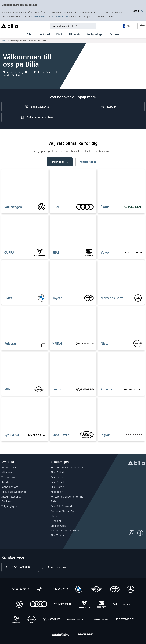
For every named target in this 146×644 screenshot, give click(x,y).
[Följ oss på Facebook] (140, 533)
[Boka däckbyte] (37, 107)
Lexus (57, 389)
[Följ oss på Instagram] (132, 533)
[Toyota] (115, 589)
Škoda (105, 207)
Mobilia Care (58, 526)
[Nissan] (32, 620)
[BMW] (79, 589)
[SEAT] (102, 604)
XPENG (57, 344)
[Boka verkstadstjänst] (37, 117)
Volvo (105, 252)
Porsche (106, 389)
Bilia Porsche (58, 482)
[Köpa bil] (109, 107)
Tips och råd (9, 477)
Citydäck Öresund (61, 506)
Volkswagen (13, 207)
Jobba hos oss (10, 487)
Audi (56, 207)
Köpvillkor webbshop (14, 492)
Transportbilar (87, 162)
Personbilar (60, 162)
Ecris (53, 501)
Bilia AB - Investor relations (67, 467)
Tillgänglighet (10, 506)
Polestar (10, 344)
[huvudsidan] (136, 463)
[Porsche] (76, 620)
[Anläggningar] (95, 34)
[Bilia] (10, 26)
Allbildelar (57, 492)
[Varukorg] (143, 26)
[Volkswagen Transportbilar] (16, 620)
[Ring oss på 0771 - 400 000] (18, 567)
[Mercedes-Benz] (130, 589)
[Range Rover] (101, 620)
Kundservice (9, 482)
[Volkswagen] (19, 604)
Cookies (6, 501)
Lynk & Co (12, 435)
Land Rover (61, 435)
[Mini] (96, 589)
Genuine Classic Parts (64, 511)
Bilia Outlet (57, 472)
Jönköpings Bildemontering (67, 497)
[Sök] (73, 26)
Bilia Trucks (57, 535)
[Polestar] (40, 589)
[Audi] (39, 604)
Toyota (57, 298)
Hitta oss (7, 472)
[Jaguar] (85, 635)
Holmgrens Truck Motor (65, 531)
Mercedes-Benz (112, 298)
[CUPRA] (84, 604)
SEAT (56, 252)
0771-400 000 (38, 16)
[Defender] (125, 620)
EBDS (54, 516)
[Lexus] (52, 620)
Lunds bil (56, 521)
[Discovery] (61, 635)
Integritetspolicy (11, 497)
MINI (8, 389)
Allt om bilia (9, 467)
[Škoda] (63, 604)
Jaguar (105, 435)
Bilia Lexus (57, 477)
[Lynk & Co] (59, 589)
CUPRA (9, 252)
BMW (8, 298)
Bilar (3, 41)
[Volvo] (21, 589)
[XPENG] (122, 604)
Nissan (106, 344)
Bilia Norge (57, 487)
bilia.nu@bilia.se (60, 16)
